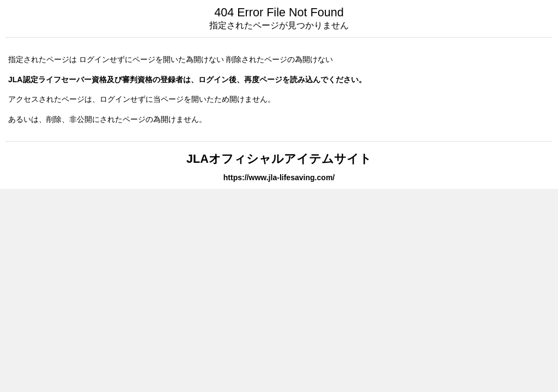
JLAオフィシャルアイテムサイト (279, 159)
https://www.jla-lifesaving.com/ (279, 177)
